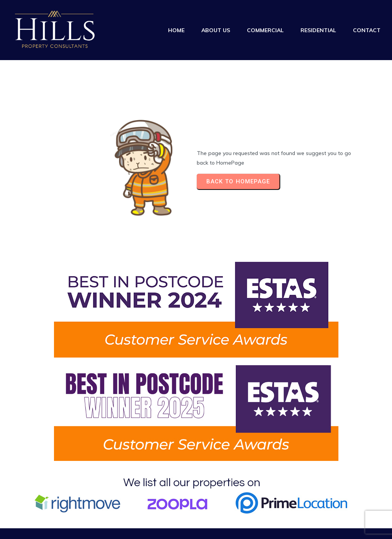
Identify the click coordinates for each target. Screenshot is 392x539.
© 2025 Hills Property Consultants (51, 515)
